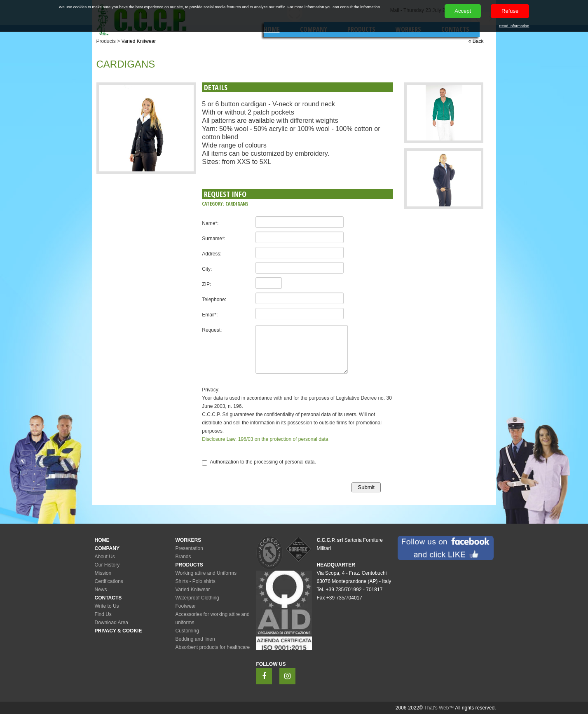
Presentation (189, 548)
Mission (103, 573)
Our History (107, 565)
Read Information (514, 26)
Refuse (510, 11)
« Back (476, 41)
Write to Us (107, 606)
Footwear (186, 606)
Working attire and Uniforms (206, 573)
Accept (463, 11)
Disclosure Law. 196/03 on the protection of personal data (265, 439)
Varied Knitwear (139, 41)
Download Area (111, 623)
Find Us (103, 614)
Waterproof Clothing (197, 598)
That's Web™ (439, 708)
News (101, 590)
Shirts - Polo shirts (196, 581)
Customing (187, 631)
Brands (183, 557)
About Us (105, 557)
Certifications (109, 581)
